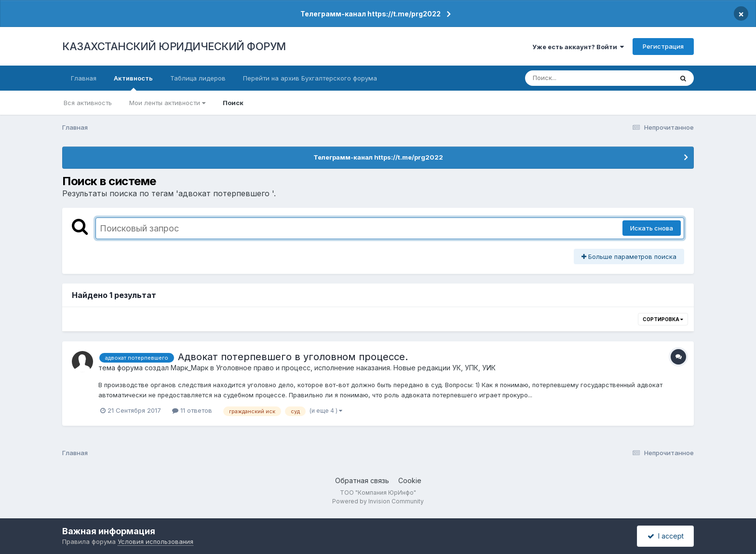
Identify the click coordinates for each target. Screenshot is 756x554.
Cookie (410, 480)
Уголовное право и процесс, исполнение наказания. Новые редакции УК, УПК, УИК (356, 368)
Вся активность (88, 103)
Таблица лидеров (198, 78)
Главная (84, 78)
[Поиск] (580, 78)
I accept (666, 536)
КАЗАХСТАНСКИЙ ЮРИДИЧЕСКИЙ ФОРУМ (174, 46)
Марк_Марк (189, 368)
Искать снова (652, 228)
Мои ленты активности (167, 103)
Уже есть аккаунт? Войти (578, 47)
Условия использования (155, 541)
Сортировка (663, 319)
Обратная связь (362, 480)
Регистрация (663, 46)
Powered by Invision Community (378, 501)
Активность (133, 82)
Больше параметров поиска (629, 257)
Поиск (233, 103)
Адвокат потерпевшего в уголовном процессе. (293, 357)
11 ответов (192, 410)
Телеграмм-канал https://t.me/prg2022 (371, 14)
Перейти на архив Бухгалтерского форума (310, 78)
